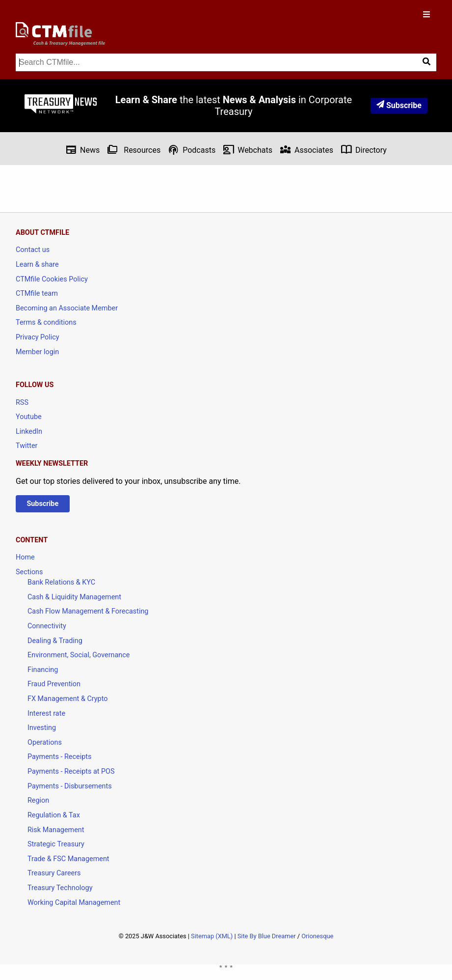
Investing (42, 728)
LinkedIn (29, 432)
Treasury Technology (60, 888)
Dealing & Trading (55, 641)
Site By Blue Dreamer (267, 936)
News (82, 150)
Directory (364, 150)
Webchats (248, 150)
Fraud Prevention (54, 684)
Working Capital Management (74, 903)
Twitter (27, 446)
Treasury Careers (54, 873)
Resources (134, 150)
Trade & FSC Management (68, 859)
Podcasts (192, 150)
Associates (306, 150)
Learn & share (37, 265)
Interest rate (46, 714)
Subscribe (399, 105)
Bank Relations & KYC (61, 582)
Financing (43, 670)
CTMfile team (37, 294)
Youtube (29, 417)
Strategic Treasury (56, 844)
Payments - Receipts (59, 757)
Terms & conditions (46, 322)
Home (25, 557)
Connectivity (47, 626)
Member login (37, 352)
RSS (22, 403)
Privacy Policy (38, 337)
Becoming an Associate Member (67, 308)
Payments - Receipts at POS (71, 771)
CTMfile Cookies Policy (52, 279)
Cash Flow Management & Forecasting (88, 611)
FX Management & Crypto (67, 699)
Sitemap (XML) (212, 936)
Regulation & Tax (54, 815)
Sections (29, 572)
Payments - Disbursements (70, 786)
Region (38, 800)
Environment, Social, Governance (79, 655)
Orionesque (317, 936)
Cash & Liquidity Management (74, 597)
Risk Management (56, 830)
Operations (45, 742)
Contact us (33, 250)
